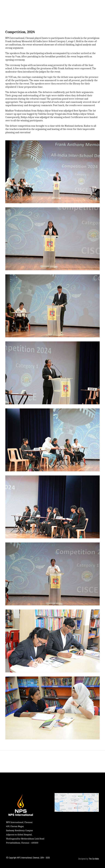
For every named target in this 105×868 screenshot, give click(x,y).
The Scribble (94, 859)
